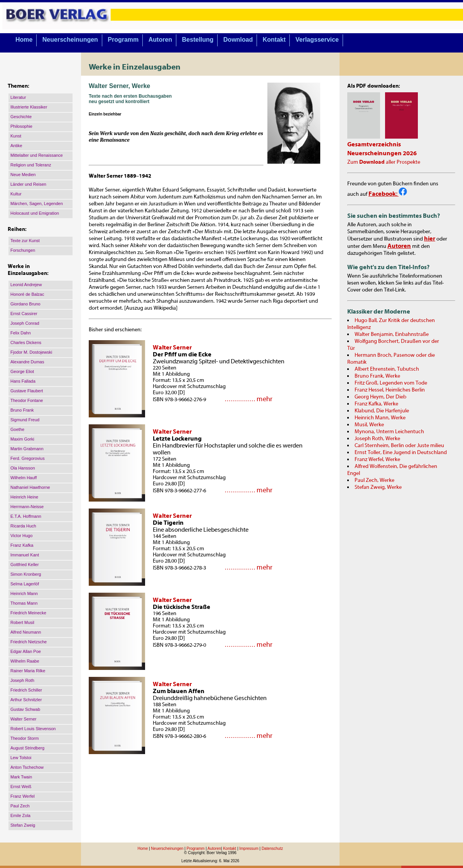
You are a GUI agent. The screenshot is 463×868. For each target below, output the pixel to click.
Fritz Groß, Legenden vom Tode (391, 383)
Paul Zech (20, 806)
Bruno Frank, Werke (377, 376)
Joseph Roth (22, 680)
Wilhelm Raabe (25, 661)
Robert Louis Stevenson (33, 729)
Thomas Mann (24, 603)
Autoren (160, 40)
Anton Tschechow (27, 767)
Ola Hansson (23, 468)
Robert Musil (22, 622)
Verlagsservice (317, 40)
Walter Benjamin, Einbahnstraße (392, 334)
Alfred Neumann (26, 632)
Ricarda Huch (23, 526)
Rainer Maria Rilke (28, 671)
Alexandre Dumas (27, 362)
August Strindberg (27, 748)
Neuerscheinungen (70, 40)
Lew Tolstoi (21, 758)
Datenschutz (272, 849)
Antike (16, 146)
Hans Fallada (23, 381)
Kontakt (274, 40)
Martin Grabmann (27, 449)
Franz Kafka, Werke (376, 404)
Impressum (249, 849)
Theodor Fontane (27, 400)
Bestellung (198, 40)
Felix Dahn (21, 333)
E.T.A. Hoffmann (26, 516)
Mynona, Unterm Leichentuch (389, 432)
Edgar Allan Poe (26, 651)
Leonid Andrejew (26, 285)
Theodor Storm (25, 738)
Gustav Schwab (25, 709)
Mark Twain (21, 777)
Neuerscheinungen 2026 (382, 153)
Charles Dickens (26, 342)
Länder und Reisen (28, 184)
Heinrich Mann (24, 593)
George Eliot (22, 371)
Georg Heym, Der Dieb (380, 397)
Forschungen (23, 250)
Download (238, 40)
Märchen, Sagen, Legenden (37, 203)
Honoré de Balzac (27, 294)
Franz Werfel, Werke (377, 459)
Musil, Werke (369, 425)
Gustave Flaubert (27, 391)
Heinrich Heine (24, 497)
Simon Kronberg (26, 574)
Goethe (17, 429)
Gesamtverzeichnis (374, 144)
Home (24, 40)
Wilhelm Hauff (24, 478)
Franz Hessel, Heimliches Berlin (390, 390)
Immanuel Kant (25, 555)
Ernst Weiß (21, 787)
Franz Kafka (22, 545)
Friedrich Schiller (26, 690)
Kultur (16, 194)
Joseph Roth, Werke (377, 439)
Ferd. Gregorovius (28, 458)
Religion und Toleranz (31, 165)
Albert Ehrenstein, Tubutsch (387, 369)
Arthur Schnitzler (26, 700)
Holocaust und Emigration (35, 213)
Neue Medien (23, 175)
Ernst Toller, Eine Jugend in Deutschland (401, 453)
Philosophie (21, 126)
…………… (239, 399)
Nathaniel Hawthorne (30, 487)
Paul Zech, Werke (374, 480)
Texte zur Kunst (25, 241)
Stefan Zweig (23, 825)
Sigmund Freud (25, 420)
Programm (123, 40)
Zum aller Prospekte (384, 162)
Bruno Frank (22, 410)
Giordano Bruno (25, 304)
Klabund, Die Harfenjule (382, 411)
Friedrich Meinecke (28, 613)
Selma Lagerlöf (25, 584)
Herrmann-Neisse (27, 507)
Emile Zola (20, 815)
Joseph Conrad (25, 323)
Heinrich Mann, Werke (380, 418)
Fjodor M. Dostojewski (31, 352)
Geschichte (21, 117)
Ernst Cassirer (24, 314)
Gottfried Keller (25, 565)
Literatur (18, 97)
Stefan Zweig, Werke (378, 487)
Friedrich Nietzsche (29, 642)
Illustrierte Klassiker (29, 107)
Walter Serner (23, 719)
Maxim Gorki (22, 439)
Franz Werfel (23, 796)
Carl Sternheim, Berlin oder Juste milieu (399, 446)
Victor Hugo (21, 536)
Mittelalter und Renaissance (37, 155)
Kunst (16, 136)
